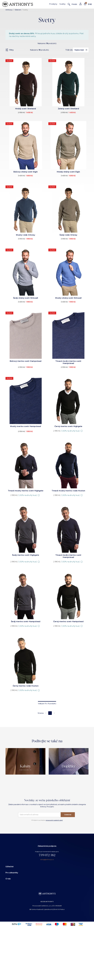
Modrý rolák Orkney (26, 235)
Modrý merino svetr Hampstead (26, 426)
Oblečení (18, 10)
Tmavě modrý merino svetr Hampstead (68, 362)
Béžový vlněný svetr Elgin (26, 172)
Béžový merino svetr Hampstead (26, 361)
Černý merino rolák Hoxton (26, 686)
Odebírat (68, 815)
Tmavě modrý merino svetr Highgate (26, 491)
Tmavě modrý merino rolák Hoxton (68, 491)
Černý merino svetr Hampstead (68, 622)
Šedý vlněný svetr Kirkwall (26, 298)
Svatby (63, 4)
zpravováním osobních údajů (54, 820)
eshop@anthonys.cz (47, 860)
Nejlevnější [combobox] (79, 50)
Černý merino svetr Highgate (68, 426)
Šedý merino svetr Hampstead (26, 622)
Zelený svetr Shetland (68, 109)
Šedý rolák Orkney (68, 235)
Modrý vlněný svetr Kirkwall (68, 298)
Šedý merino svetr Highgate (26, 555)
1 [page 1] (50, 713)
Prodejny (53, 4)
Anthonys (9, 10)
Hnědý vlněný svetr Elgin (68, 172)
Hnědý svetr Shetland (26, 109)
